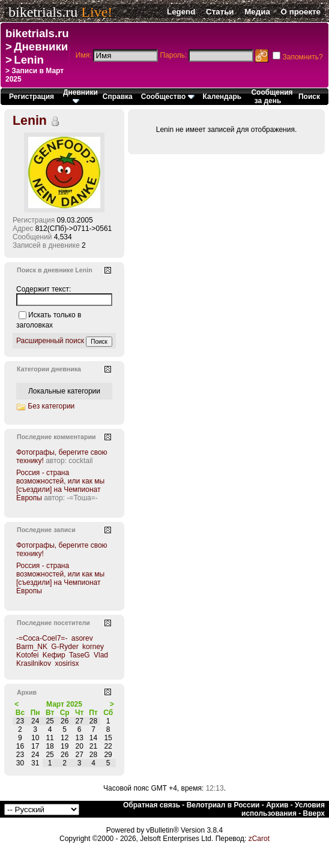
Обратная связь (152, 805)
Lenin (29, 60)
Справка (118, 97)
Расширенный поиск (50, 341)
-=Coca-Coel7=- (42, 638)
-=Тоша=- (82, 498)
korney (93, 647)
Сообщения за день (272, 97)
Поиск (309, 97)
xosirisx (67, 663)
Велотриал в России (223, 805)
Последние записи (46, 530)
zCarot (259, 839)
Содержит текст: (44, 289)
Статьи (220, 12)
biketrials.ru (43, 12)
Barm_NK (32, 647)
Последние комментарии (56, 437)
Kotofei (27, 655)
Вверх (314, 813)
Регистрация (32, 97)
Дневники (41, 46)
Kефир (54, 655)
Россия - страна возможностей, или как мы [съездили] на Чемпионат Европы (60, 485)
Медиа (257, 12)
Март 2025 (64, 704)
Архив (277, 805)
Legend (181, 12)
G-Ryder (65, 647)
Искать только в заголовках (49, 320)
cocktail (80, 461)
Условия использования (283, 809)
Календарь (222, 97)
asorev (82, 638)
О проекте (301, 12)
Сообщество (168, 97)
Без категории (51, 406)
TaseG (80, 655)
